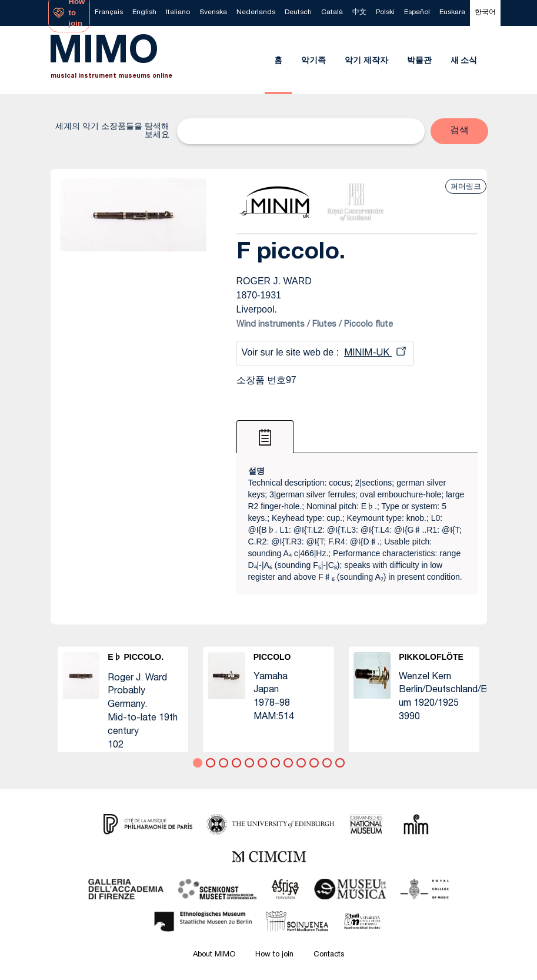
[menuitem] (109, 13)
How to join (274, 955)
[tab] (265, 437)
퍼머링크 (466, 186)
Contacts (329, 955)
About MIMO (214, 955)
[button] (459, 131)
